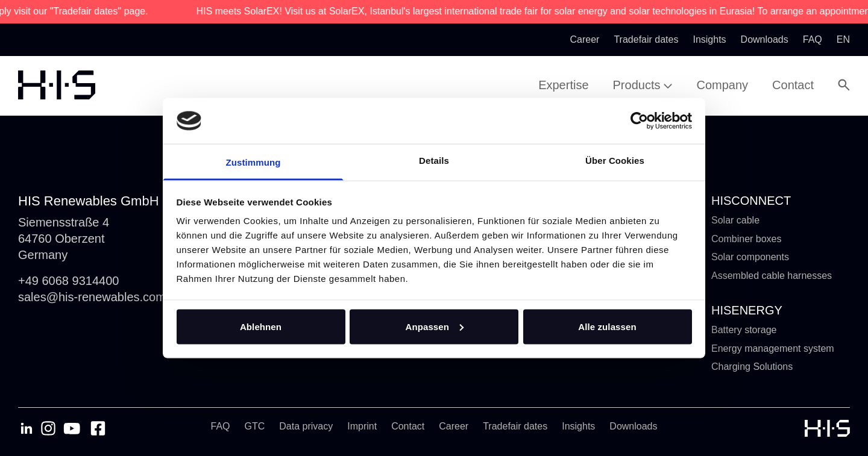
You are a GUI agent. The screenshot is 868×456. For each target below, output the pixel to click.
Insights (578, 426)
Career (454, 426)
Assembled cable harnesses (772, 276)
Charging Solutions (752, 367)
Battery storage (744, 330)
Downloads (633, 426)
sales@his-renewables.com (92, 297)
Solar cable (735, 220)
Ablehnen (261, 326)
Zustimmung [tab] (253, 162)
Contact (408, 426)
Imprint (362, 426)
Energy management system (773, 348)
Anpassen (435, 326)
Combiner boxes (747, 239)
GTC (255, 426)
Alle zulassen (607, 326)
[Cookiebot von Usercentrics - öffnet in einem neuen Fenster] (639, 120)
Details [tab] (434, 161)
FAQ (221, 426)
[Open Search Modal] (844, 85)
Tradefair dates (515, 426)
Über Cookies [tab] (615, 161)
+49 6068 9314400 (68, 281)
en (843, 39)
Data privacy (306, 426)
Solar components (750, 257)
